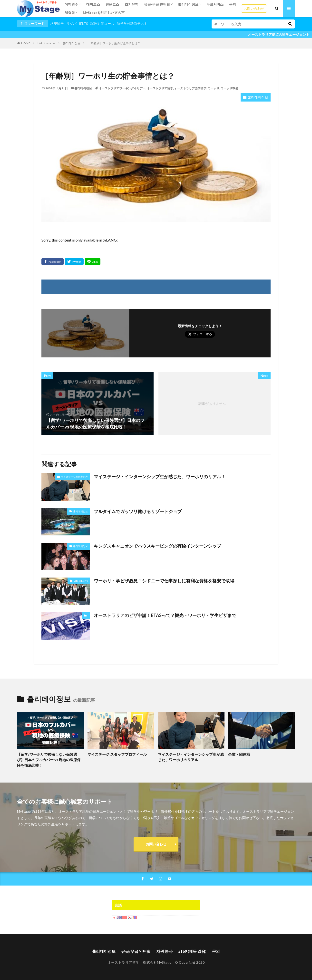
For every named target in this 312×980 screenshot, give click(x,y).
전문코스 (112, 4)
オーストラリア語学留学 (190, 88)
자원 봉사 (164, 951)
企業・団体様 (239, 754)
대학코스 (93, 4)
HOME (26, 43)
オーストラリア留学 (160, 88)
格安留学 (57, 23)
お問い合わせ (254, 8)
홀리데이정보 (188, 4)
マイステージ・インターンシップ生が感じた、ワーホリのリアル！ (160, 476)
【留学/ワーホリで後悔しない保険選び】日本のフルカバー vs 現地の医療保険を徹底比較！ (49, 760)
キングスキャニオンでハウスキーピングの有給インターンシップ (157, 546)
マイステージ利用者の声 (74, 477)
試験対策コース (102, 23)
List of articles (47, 43)
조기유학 (132, 4)
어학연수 (71, 4)
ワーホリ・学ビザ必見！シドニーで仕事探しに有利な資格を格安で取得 (164, 581)
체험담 (70, 13)
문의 (233, 4)
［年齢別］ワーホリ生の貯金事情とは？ (114, 43)
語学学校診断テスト (132, 23)
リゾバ (71, 23)
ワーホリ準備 (229, 88)
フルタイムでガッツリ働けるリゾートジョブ (138, 511)
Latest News (81, 581)
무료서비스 (215, 4)
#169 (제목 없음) (192, 951)
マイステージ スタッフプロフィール (117, 754)
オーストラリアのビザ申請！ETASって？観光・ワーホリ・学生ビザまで (165, 615)
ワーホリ (214, 88)
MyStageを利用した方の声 (104, 13)
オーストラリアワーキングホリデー (122, 88)
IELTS (83, 23)
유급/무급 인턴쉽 (157, 4)
